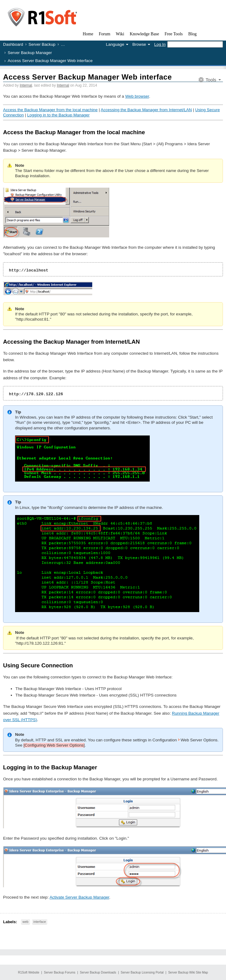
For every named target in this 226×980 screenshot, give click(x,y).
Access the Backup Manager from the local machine (50, 110)
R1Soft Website (29, 972)
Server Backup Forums (60, 972)
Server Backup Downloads (98, 972)
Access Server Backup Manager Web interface (87, 77)
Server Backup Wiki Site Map (188, 972)
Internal (26, 85)
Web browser (137, 96)
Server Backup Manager (30, 53)
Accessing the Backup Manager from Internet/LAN (146, 110)
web (26, 922)
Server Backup (42, 44)
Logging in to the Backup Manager (58, 115)
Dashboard (13, 44)
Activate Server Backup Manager (79, 897)
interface (40, 922)
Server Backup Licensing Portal (142, 972)
